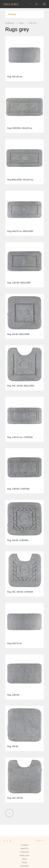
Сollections (24, 852)
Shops (25, 862)
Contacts (24, 845)
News (24, 859)
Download (24, 866)
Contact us (39, 840)
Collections (10, 23)
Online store (24, 855)
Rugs (21, 23)
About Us (25, 849)
